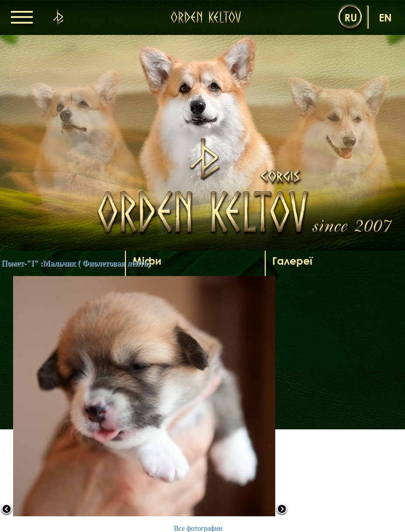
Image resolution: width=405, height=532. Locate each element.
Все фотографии (198, 528)
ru (351, 17)
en (385, 17)
